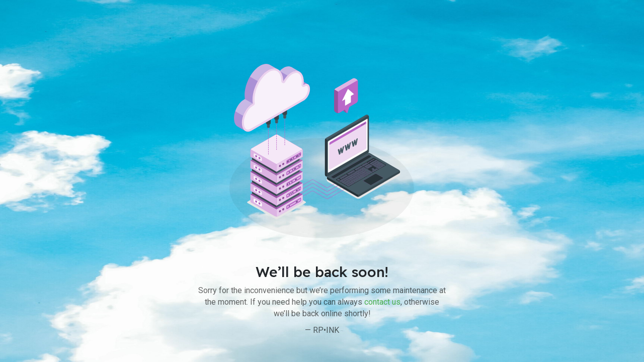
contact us (382, 302)
